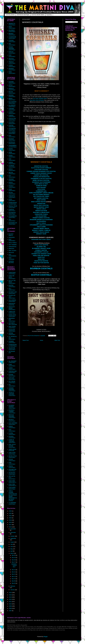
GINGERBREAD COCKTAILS (13, 146)
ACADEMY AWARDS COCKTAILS (12, 407)
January (13, 590)
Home (41, 340)
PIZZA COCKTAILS (12, 200)
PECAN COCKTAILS (12, 193)
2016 (11, 527)
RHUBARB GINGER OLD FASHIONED (41, 220)
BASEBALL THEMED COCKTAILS (12, 411)
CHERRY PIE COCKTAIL (41, 175)
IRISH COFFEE (41, 200)
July (12, 544)
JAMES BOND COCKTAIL (12, 450)
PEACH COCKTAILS (12, 183)
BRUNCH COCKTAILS (12, 420)
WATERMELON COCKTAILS (13, 224)
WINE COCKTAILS (12, 73)
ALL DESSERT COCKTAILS (13, 362)
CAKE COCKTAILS (12, 365)
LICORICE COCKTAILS (12, 166)
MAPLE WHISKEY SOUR (41, 207)
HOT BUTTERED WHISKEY (41, 195)
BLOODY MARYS (11, 235)
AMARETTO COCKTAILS (12, 24)
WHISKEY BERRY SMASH (41, 228)
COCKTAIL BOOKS (10, 15)
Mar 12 (14, 576)
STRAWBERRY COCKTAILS (13, 217)
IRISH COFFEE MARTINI (39, 202)
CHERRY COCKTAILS (12, 116)
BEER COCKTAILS (12, 28)
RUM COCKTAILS (12, 56)
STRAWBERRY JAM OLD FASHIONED (41, 225)
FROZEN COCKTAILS (12, 437)
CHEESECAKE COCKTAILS (13, 372)
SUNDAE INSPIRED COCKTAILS (12, 389)
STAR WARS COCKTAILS (12, 488)
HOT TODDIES (13, 245)
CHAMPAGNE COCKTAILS (12, 38)
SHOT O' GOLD (41, 223)
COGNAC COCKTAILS (12, 41)
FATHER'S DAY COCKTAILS (13, 293)
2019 (11, 520)
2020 (11, 518)
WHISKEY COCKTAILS (12, 69)
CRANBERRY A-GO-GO (41, 252)
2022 (11, 513)
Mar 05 (14, 583)
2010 (11, 604)
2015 (11, 593)
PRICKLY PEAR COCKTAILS (13, 207)
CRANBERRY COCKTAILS (12, 129)
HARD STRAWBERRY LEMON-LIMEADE (41, 193)
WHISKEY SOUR (41, 234)
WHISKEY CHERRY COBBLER (41, 230)
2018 (11, 522)
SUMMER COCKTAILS (12, 342)
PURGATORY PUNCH (41, 214)
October (13, 536)
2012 (11, 599)
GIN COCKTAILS (12, 44)
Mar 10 (14, 579)
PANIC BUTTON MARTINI (41, 263)
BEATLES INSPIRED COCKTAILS (12, 416)
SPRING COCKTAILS (12, 334)
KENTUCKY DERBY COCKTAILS (12, 308)
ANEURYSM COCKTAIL (41, 166)
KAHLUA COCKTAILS (12, 52)
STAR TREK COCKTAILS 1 (12, 482)
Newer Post (26, 340)
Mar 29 (14, 558)
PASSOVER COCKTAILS (12, 331)
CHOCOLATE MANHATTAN (41, 177)
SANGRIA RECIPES (11, 262)
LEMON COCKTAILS (12, 163)
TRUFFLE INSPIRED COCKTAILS (12, 394)
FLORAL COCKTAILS (12, 434)
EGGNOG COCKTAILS (12, 140)
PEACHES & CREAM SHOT (41, 212)
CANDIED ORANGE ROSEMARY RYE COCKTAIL (41, 171)
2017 (11, 525)
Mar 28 (14, 560)
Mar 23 (14, 570)
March (12, 553)
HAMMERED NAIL (41, 191)
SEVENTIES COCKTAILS (12, 474)
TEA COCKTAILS (12, 220)
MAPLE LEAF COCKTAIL (41, 205)
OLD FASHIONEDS (12, 255)
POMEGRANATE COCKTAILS (13, 203)
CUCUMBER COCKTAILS (12, 133)
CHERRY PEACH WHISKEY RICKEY (41, 173)
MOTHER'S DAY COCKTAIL (13, 324)
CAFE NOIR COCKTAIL (41, 170)
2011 (11, 602)
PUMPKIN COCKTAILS (12, 210)
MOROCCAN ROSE (41, 211)
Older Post (57, 340)
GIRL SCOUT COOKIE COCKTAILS (12, 446)
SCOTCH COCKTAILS (41, 275)
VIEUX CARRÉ (41, 227)
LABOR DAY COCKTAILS (12, 312)
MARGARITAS (13, 247)
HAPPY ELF (41, 257)
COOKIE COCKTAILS (12, 375)
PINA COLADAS (11, 259)
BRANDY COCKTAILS (12, 34)
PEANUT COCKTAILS (12, 187)
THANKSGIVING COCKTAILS (13, 345)
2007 (11, 611)
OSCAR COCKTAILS (12, 460)
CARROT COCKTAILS (12, 113)
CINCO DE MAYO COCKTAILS (12, 277)
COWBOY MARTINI (41, 250)
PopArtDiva (49, 15)
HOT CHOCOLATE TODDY (41, 196)
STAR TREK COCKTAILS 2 (12, 485)
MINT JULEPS (12, 251)
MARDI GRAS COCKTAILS (12, 316)
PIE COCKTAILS (12, 385)
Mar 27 (14, 562)
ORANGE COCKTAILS (12, 180)
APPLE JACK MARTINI (41, 245)
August (12, 542)
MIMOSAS (11, 249)
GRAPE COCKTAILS (12, 150)
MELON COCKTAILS (12, 173)
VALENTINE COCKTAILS (12, 349)
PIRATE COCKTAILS (12, 467)
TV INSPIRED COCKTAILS (12, 503)
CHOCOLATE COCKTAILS (12, 119)
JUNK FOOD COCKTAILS (12, 453)
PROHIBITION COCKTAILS (12, 470)
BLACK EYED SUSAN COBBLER (41, 168)
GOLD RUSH (41, 189)
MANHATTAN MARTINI (41, 261)
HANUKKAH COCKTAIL (12, 304)
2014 (11, 595)
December (13, 529)
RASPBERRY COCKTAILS (12, 213)
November (13, 532)
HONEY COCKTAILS (12, 156)
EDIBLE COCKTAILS (12, 427)
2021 (11, 516)
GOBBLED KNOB (41, 186)
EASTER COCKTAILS (12, 286)
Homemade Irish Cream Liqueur (41, 239)
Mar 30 (14, 555)
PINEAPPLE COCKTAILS (12, 197)
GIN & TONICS (13, 243)
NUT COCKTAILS (12, 176)
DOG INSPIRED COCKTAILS (13, 424)
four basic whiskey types (40, 98)
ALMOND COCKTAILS (12, 82)
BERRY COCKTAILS (12, 99)
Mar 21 (14, 574)
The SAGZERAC (41, 221)
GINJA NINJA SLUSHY (41, 184)
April (12, 551)
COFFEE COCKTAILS (12, 126)
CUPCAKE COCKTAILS (12, 379)
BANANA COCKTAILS (12, 96)
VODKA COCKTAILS (12, 66)
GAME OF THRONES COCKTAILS (12, 441)
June (12, 547)
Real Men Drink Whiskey (37, 100)
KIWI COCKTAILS (12, 160)
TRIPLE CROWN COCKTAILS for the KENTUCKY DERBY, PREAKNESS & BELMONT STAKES (13, 496)
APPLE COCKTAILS (12, 86)
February (13, 586)
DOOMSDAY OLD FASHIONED (41, 182)
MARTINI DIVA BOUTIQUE (23, 15)
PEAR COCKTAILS (12, 190)
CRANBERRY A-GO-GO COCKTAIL (41, 179)
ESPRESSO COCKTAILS (12, 143)
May (12, 549)
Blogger (46, 637)
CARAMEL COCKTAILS (12, 109)
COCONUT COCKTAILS (12, 123)
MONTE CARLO (41, 209)
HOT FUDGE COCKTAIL (41, 198)
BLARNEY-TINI (41, 247)
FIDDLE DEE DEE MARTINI (41, 256)
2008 (11, 608)
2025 (11, 511)
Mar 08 (14, 581)
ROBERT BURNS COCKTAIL (41, 218)
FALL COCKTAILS (12, 289)
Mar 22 (14, 572)
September (13, 538)
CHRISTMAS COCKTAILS (12, 273)
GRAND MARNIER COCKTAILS (12, 48)
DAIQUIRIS (12, 237)
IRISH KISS (41, 259)
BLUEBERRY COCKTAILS (12, 106)
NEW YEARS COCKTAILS (12, 327)
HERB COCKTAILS (12, 153)
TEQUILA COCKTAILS (12, 63)
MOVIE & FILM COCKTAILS (13, 457)
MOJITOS (11, 253)
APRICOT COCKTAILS (12, 89)
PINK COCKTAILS (12, 463)
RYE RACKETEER (41, 216)
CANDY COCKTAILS (12, 369)
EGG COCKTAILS (12, 136)
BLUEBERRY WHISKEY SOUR (41, 248)
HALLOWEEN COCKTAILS (12, 301)
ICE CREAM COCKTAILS (12, 382)
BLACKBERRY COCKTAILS (13, 103)
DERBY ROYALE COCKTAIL (41, 180)
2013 (11, 597)
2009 (11, 606)
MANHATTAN (41, 204)
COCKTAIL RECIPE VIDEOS (38, 15)
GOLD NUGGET (41, 187)
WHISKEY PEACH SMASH (41, 232)
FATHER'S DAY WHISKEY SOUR (41, 254)
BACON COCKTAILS (12, 92)
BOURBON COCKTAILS (41, 268)
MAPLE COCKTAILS (12, 170)
